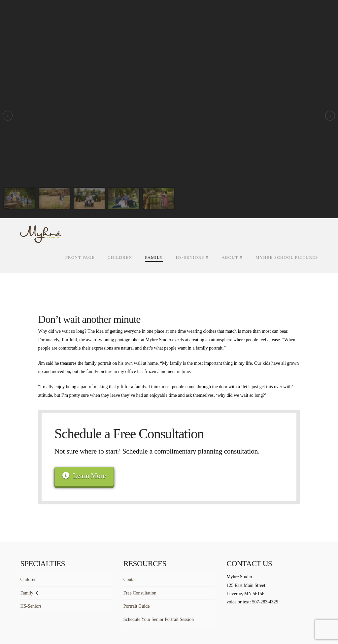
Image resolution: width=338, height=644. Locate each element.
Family (27, 593)
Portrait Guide (137, 606)
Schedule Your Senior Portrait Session (159, 619)
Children (28, 579)
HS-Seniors (31, 606)
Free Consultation (140, 593)
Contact (131, 579)
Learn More (84, 476)
